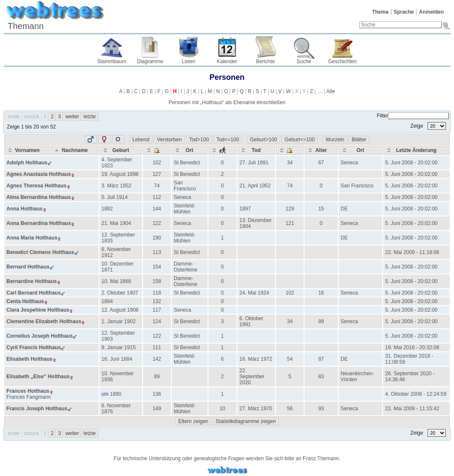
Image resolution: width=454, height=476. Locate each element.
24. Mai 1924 (254, 293)
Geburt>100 (264, 140)
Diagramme (150, 61)
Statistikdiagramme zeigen (246, 421)
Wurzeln (335, 140)
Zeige (428, 126)
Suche (304, 61)
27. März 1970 (256, 409)
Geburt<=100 (300, 140)
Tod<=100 (227, 140)
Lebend (141, 140)
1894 (107, 301)
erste (14, 117)
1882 (107, 209)
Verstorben (169, 140)
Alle (331, 91)
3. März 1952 (117, 186)
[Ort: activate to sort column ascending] (190, 150)
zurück (31, 117)
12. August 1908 (120, 310)
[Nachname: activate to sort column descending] (75, 150)
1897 (245, 209)
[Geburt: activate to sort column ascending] (121, 150)
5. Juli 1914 (115, 197)
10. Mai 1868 (116, 281)
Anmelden (431, 12)
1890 (116, 394)
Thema (380, 12)
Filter (413, 116)
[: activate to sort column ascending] (157, 150)
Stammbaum (111, 61)
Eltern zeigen (193, 421)
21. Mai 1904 (116, 223)
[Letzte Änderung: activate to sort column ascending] (416, 150)
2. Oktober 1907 (120, 293)
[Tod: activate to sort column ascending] (256, 150)
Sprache (404, 12)
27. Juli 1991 (254, 163)
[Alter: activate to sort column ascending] (321, 150)
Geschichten (342, 61)
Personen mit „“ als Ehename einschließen (227, 102)
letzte (90, 117)
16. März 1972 (256, 359)
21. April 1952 (255, 186)
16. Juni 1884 (117, 359)
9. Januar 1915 (119, 348)
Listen (188, 61)
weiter (72, 117)
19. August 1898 (120, 174)
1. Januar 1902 (119, 321)
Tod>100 (199, 140)
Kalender (227, 61)
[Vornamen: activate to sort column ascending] (27, 150)
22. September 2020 (252, 377)
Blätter (359, 140)
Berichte (265, 61)
